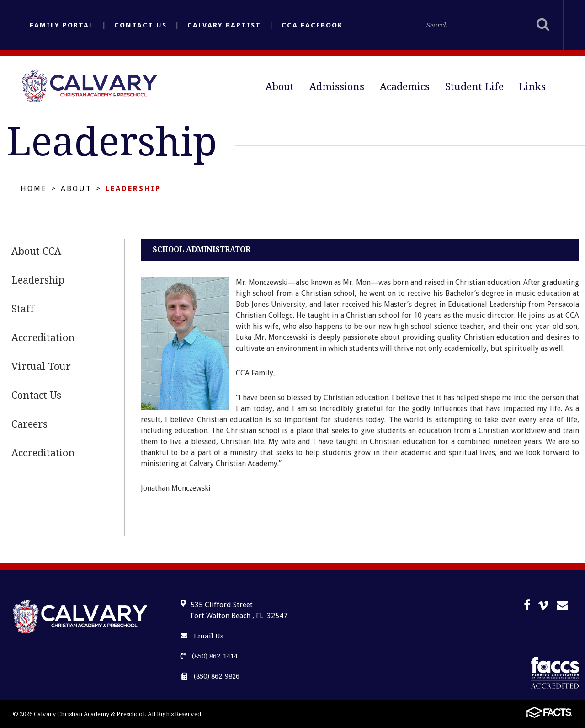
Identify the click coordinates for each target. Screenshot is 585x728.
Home (34, 189)
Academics (405, 87)
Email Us (202, 636)
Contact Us (141, 25)
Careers (29, 424)
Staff (23, 309)
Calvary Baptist (224, 25)
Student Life (474, 87)
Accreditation (43, 338)
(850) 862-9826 (210, 676)
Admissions (337, 87)
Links (532, 87)
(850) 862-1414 (209, 656)
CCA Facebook (312, 25)
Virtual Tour (41, 367)
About (280, 87)
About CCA (36, 251)
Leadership (133, 189)
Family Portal (62, 25)
